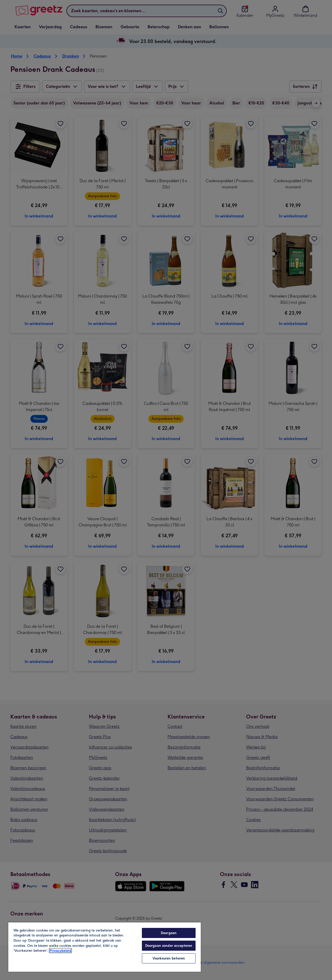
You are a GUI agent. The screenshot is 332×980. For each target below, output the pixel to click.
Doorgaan (169, 933)
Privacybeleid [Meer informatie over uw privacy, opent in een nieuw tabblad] (60, 951)
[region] (105, 947)
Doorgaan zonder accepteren (169, 946)
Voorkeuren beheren (169, 958)
